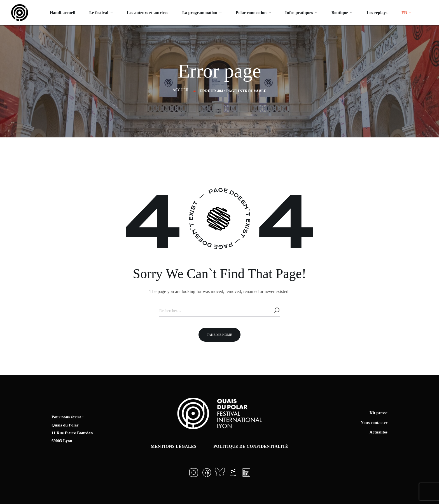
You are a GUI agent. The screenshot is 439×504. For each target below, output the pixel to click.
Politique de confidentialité (251, 446)
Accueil (181, 90)
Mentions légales (174, 446)
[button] (219, 335)
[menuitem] (407, 13)
